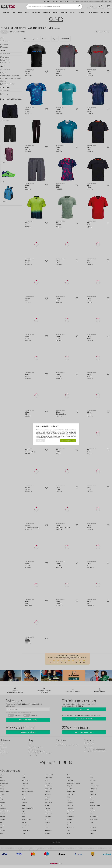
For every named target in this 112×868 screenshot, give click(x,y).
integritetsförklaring (55, 438)
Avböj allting (41, 441)
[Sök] (80, 7)
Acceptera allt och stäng (68, 441)
